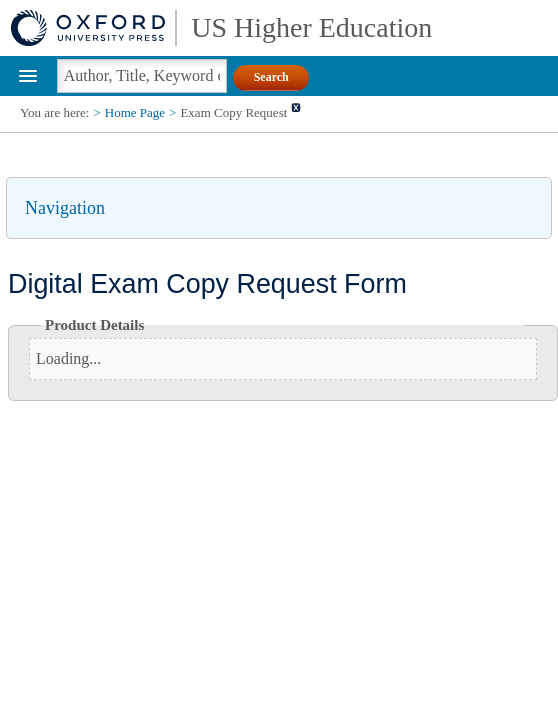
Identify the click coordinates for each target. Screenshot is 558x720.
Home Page (135, 112)
